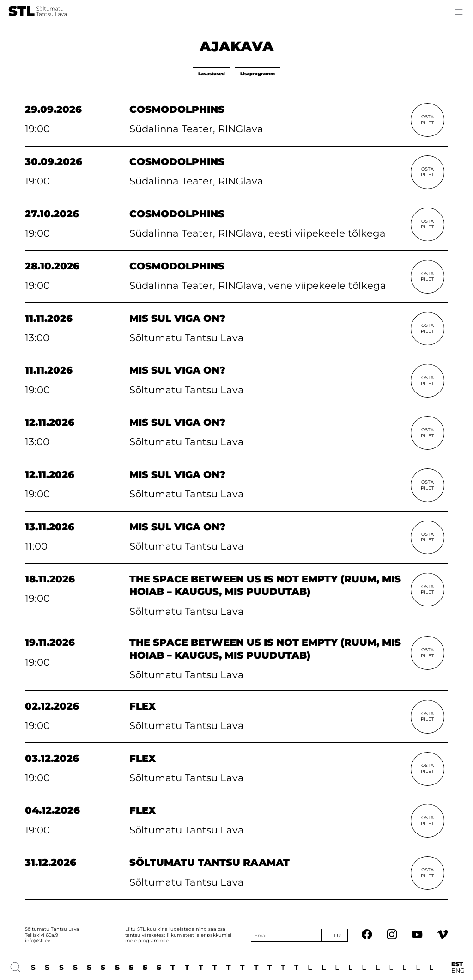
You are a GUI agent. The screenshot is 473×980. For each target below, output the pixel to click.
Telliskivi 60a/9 (42, 935)
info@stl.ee (38, 940)
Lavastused (212, 74)
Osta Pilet (428, 120)
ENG (458, 971)
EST (457, 964)
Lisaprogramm (258, 74)
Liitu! (335, 935)
